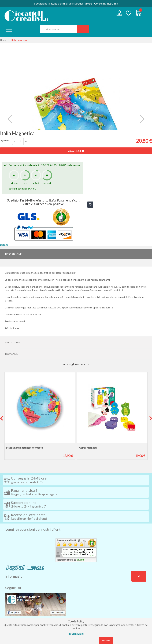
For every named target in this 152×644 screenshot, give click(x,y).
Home (3, 40)
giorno (14, 183)
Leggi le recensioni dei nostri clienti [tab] (33, 529)
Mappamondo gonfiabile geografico (25, 448)
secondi (47, 183)
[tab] (76, 254)
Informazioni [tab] (15, 576)
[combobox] (57, 29)
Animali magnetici (88, 448)
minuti (36, 183)
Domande (12, 354)
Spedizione (13, 342)
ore (25, 183)
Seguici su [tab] (13, 588)
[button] (10, 119)
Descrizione (13, 254)
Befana (4, 245)
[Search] (83, 29)
